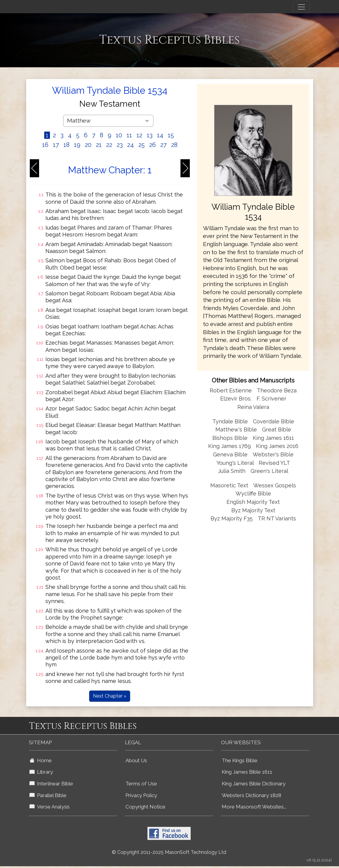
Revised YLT (274, 463)
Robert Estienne (231, 390)
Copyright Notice (145, 807)
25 (142, 145)
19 (77, 145)
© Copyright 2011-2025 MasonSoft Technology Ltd (169, 852)
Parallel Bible (48, 795)
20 (88, 145)
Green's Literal (269, 471)
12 (139, 135)
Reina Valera (253, 407)
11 (129, 135)
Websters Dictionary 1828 (251, 795)
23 (120, 145)
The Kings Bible (240, 760)
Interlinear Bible (51, 784)
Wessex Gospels (275, 485)
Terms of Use (141, 784)
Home (41, 760)
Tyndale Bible (230, 421)
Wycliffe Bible (253, 493)
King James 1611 (273, 438)
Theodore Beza (277, 390)
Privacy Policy (141, 795)
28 (174, 145)
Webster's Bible (273, 454)
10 (119, 135)
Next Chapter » (110, 696)
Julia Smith (233, 471)
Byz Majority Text (253, 510)
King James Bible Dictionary (254, 784)
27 (163, 145)
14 (160, 135)
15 (171, 135)
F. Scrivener (271, 399)
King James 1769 (230, 446)
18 (66, 145)
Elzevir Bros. (236, 399)
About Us (136, 760)
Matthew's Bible (236, 429)
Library (41, 772)
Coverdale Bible (274, 421)
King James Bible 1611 (247, 772)
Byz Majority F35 (232, 518)
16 (45, 145)
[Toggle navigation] (301, 7)
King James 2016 (277, 446)
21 (99, 145)
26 (153, 145)
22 (109, 145)
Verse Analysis (50, 807)
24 (131, 145)
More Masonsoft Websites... (254, 807)
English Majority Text (253, 502)
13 (150, 135)
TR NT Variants (277, 518)
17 (56, 145)
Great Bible (277, 429)
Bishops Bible (230, 438)
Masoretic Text (229, 485)
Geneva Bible (230, 454)
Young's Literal (236, 463)
